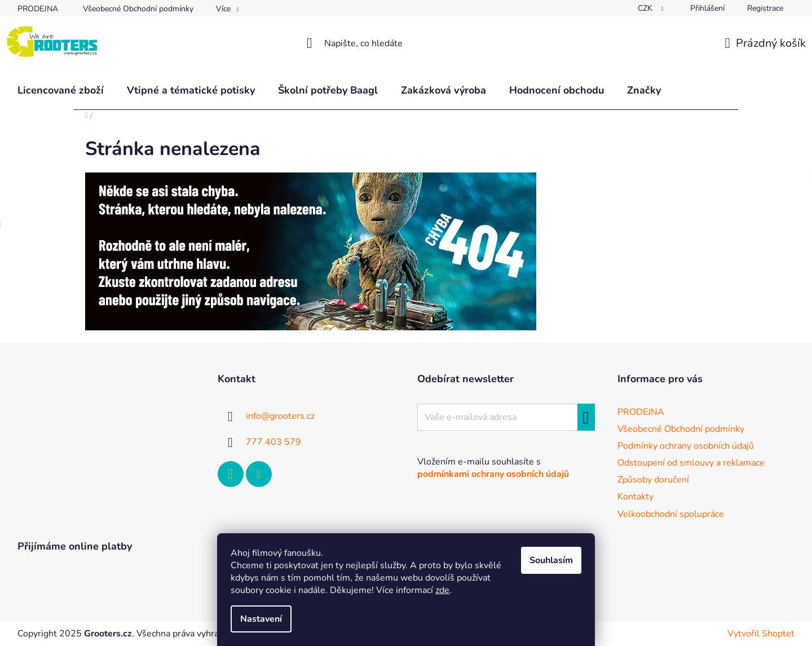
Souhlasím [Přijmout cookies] (551, 560)
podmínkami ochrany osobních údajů (493, 474)
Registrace (765, 8)
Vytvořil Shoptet (761, 634)
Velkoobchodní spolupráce (671, 514)
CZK (646, 8)
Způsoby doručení (653, 480)
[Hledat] (406, 43)
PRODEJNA (38, 9)
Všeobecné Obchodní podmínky (138, 9)
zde (442, 590)
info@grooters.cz (280, 416)
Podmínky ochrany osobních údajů (686, 446)
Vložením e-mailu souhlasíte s (493, 468)
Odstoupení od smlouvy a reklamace (691, 463)
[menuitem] (61, 90)
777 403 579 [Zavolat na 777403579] (273, 442)
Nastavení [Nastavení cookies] (261, 619)
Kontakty (636, 497)
